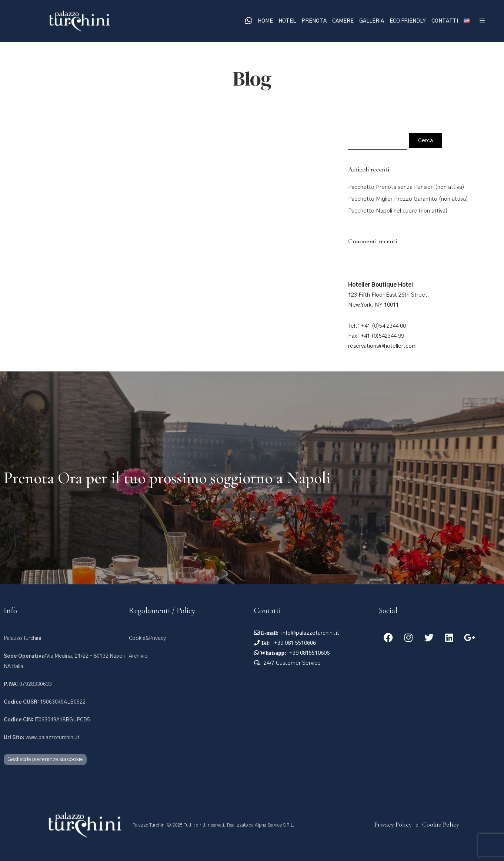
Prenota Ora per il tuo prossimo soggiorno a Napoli (167, 478)
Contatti (445, 21)
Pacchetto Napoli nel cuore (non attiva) (398, 211)
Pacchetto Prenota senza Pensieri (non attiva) (406, 187)
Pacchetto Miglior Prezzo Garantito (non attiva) (408, 199)
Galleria (372, 21)
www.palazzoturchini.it (41, 738)
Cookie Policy (441, 824)
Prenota (314, 21)
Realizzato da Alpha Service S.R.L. (261, 825)
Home (265, 21)
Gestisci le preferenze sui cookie (45, 760)
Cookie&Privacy (147, 638)
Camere (343, 21)
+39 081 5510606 (294, 643)
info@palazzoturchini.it (310, 633)
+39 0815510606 (309, 653)
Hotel (287, 21)
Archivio (138, 656)
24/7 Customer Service (292, 663)
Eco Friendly (408, 21)
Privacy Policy (393, 824)
